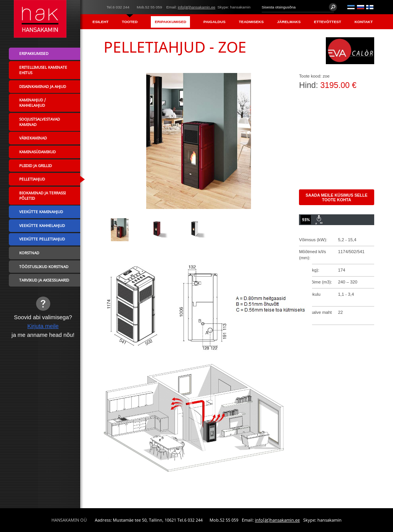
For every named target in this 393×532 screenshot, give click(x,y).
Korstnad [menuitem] (29, 253)
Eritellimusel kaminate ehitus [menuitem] (43, 70)
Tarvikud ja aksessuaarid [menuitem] (44, 280)
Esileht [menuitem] (101, 22)
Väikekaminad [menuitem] (33, 138)
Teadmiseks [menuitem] (251, 22)
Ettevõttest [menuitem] (328, 22)
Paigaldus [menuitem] (214, 22)
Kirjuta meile (43, 326)
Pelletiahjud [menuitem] (32, 179)
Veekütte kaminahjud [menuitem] (41, 212)
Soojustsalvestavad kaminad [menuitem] (40, 122)
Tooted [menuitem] (130, 22)
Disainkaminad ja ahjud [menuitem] (43, 86)
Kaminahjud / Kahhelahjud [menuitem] (32, 103)
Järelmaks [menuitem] (289, 22)
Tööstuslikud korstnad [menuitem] (44, 267)
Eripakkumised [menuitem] (170, 22)
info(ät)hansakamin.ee (196, 7)
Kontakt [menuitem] (364, 22)
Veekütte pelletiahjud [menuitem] (42, 239)
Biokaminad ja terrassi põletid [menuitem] (42, 196)
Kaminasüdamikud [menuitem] (37, 152)
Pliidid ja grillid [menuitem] (36, 166)
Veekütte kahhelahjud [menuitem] (42, 225)
